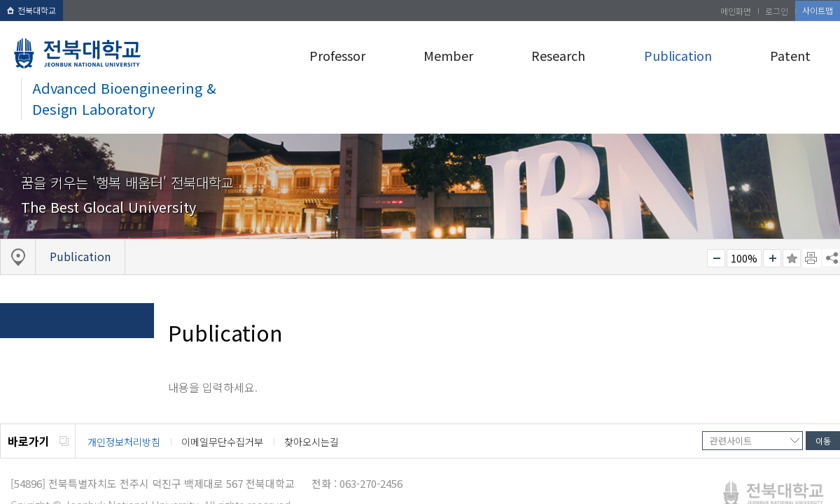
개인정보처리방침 (124, 442)
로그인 (777, 11)
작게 (716, 258)
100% (744, 258)
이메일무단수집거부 (222, 442)
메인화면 (736, 11)
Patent (790, 55)
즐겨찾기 (792, 258)
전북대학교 (31, 10)
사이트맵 (818, 10)
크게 (772, 258)
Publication (678, 55)
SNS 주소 (831, 258)
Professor (337, 55)
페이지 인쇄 (812, 258)
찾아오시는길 (311, 442)
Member (448, 55)
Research (558, 55)
